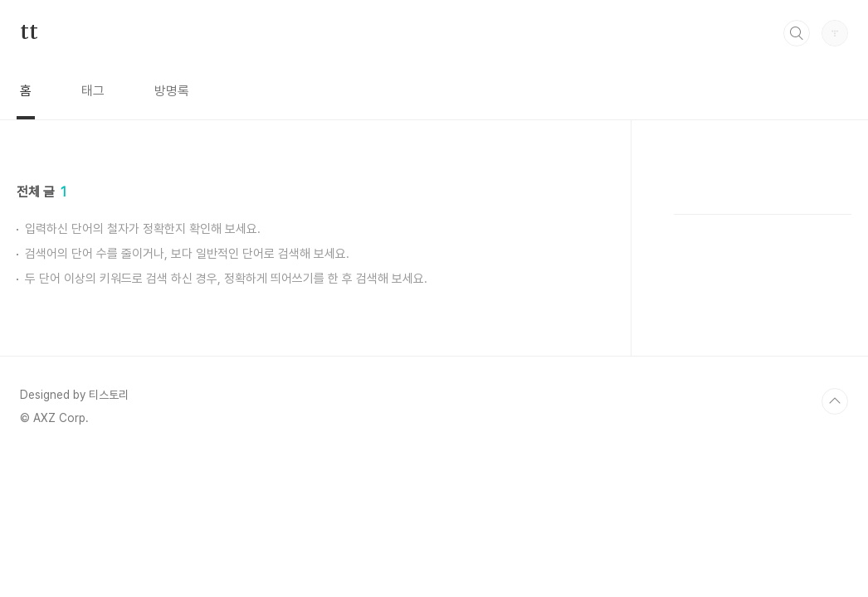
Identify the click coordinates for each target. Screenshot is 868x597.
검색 (797, 33)
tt (29, 32)
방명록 (172, 91)
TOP (835, 401)
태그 (93, 91)
